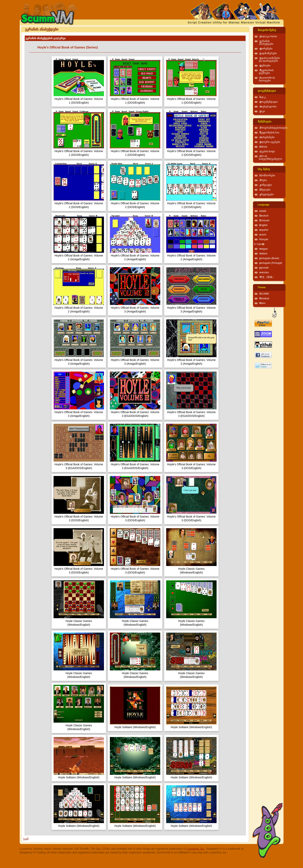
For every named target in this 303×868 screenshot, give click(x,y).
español (264, 230)
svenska (264, 272)
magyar (264, 249)
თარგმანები (267, 137)
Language (264, 205)
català (263, 211)
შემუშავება (265, 122)
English (264, 225)
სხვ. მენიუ (264, 169)
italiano (264, 254)
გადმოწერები (268, 53)
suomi (263, 235)
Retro (263, 303)
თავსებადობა (268, 107)
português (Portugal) (271, 263)
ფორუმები (266, 49)
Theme (262, 287)
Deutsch (264, 216)
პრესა (263, 180)
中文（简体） (267, 277)
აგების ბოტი (267, 151)
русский (264, 268)
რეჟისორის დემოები (266, 72)
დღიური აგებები (270, 142)
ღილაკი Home (268, 36)
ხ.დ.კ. (263, 97)
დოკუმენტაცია (267, 91)
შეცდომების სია (270, 133)
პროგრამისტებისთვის (273, 128)
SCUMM (264, 294)
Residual (264, 298)
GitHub (263, 147)
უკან (26, 839)
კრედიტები (267, 194)
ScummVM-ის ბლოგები (267, 79)
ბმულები (265, 190)
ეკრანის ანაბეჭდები (266, 43)
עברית (257, 244)
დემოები (265, 66)
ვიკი (262, 111)
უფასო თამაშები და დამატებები (270, 59)
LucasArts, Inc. (196, 849)
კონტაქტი (266, 185)
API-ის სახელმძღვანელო (271, 158)
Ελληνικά (265, 220)
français (264, 239)
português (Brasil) (269, 258)
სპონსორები (267, 176)
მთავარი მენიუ (267, 30)
